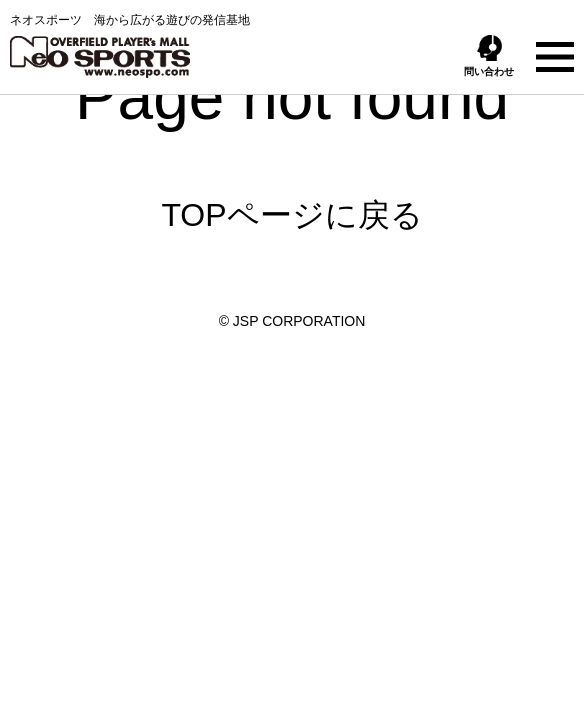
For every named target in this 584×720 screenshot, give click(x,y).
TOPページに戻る (291, 215)
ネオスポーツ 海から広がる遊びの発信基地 (130, 45)
